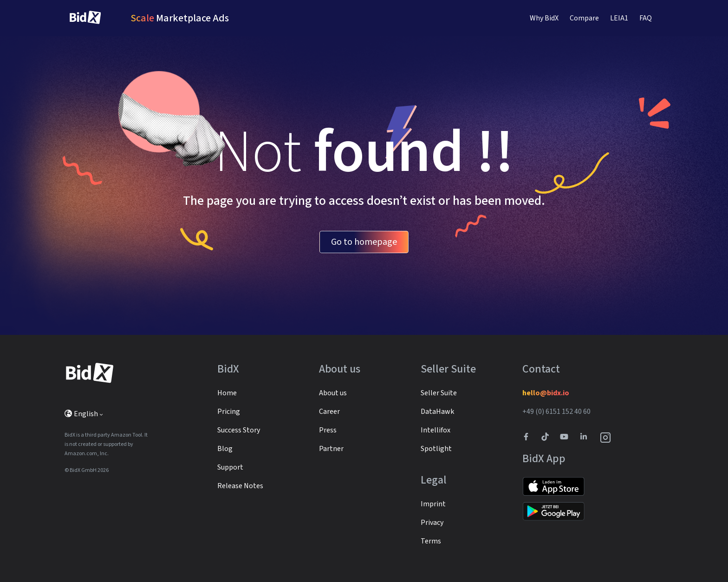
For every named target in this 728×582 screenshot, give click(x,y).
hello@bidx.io (546, 393)
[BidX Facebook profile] (530, 438)
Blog (225, 449)
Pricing (229, 412)
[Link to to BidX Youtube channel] (566, 438)
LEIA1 (619, 18)
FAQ (646, 18)
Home (227, 393)
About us (333, 393)
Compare (584, 18)
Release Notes (240, 486)
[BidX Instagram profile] (606, 438)
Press (328, 430)
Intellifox (435, 430)
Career (329, 412)
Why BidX (544, 18)
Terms (431, 541)
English (81, 414)
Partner (331, 449)
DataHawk (437, 412)
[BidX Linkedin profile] (586, 438)
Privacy (432, 523)
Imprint (433, 504)
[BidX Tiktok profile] (546, 438)
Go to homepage (364, 242)
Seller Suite (439, 393)
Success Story (239, 430)
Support (230, 467)
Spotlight (436, 449)
